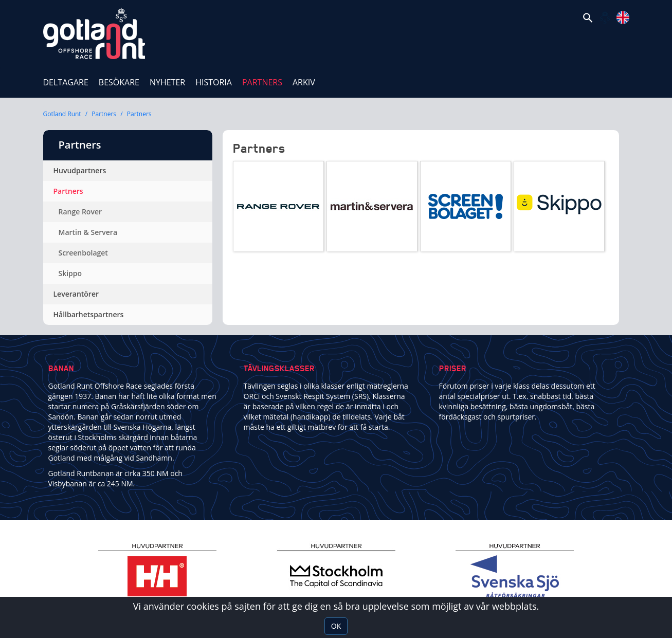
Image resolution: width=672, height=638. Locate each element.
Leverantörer (76, 294)
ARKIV (304, 82)
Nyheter (167, 82)
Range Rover (80, 212)
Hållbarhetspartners (89, 314)
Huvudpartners (80, 170)
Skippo (70, 273)
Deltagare (66, 82)
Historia (214, 82)
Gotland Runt (62, 114)
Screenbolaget (83, 253)
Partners (265, 79)
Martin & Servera (88, 232)
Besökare (119, 82)
